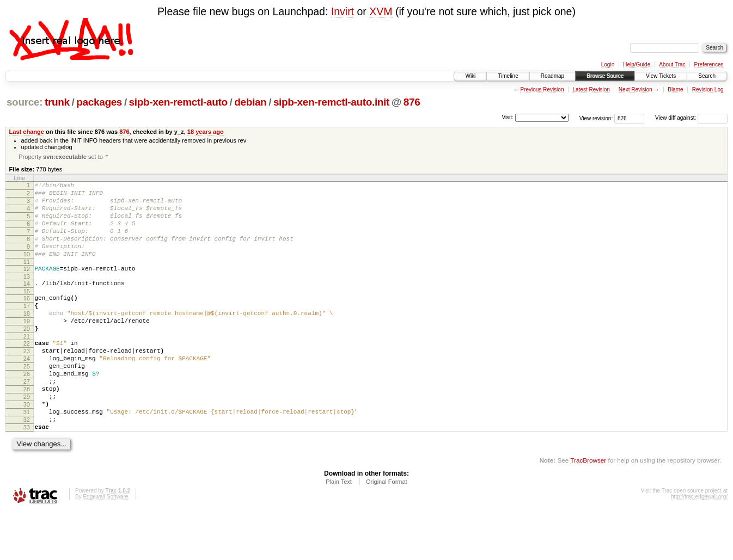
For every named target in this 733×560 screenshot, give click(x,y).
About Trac (672, 64)
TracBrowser (588, 509)
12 (27, 286)
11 (27, 279)
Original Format (387, 530)
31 (27, 456)
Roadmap (552, 76)
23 (27, 381)
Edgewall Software (105, 545)
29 (27, 437)
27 (27, 419)
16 (27, 319)
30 (27, 446)
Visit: (508, 117)
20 (27, 356)
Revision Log (708, 90)
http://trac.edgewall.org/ (699, 545)
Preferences (709, 64)
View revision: (596, 118)
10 (27, 270)
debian (250, 102)
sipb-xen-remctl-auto (178, 102)
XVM (381, 11)
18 (27, 337)
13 (27, 296)
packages (99, 102)
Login (608, 64)
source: (25, 102)
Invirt (343, 11)
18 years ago (206, 132)
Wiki (470, 76)
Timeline (508, 76)
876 (412, 102)
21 (27, 365)
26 (27, 409)
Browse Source (605, 76)
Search (707, 76)
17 (27, 328)
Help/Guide (637, 64)
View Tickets (661, 76)
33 (27, 474)
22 (27, 372)
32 (27, 465)
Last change (27, 132)
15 (27, 312)
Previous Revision (542, 90)
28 (27, 428)
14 (27, 303)
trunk (57, 102)
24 (27, 391)
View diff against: (691, 118)
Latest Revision (591, 90)
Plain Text (339, 530)
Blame (675, 90)
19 (27, 347)
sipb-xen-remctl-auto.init (331, 102)
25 (27, 400)
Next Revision (636, 90)
